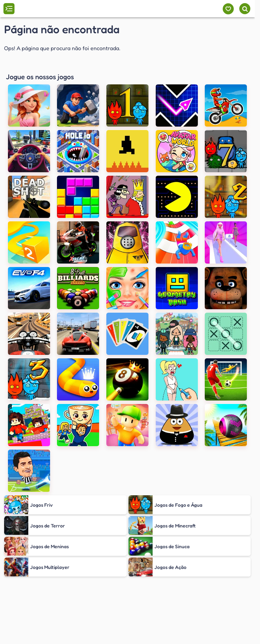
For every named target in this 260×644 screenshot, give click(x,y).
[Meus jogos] (228, 9)
